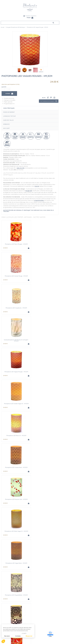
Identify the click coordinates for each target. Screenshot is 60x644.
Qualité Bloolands (5, 616)
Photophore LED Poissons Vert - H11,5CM (16, 372)
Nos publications (5, 603)
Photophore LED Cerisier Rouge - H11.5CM (44, 244)
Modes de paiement (9, 112)
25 (5, 503)
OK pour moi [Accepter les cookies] (29, 636)
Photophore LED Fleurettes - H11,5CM (16, 467)
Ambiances (6, 124)
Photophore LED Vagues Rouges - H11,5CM (27, 76)
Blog (44, 98)
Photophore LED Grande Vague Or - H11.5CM (44, 308)
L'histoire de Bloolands (7, 598)
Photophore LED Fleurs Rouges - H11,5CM (16, 244)
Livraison (33, 602)
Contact (33, 600)
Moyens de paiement (36, 603)
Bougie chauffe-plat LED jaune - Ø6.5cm (44, 467)
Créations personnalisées (7, 621)
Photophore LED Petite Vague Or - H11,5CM (44, 372)
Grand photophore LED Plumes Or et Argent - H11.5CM (44, 277)
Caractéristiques (9, 108)
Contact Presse (5, 605)
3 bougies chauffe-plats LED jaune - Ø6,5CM (16, 499)
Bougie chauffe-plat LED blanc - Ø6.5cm (16, 531)
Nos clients (4, 600)
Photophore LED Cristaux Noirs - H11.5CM (44, 340)
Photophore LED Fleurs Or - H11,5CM (16, 340)
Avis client (6, 128)
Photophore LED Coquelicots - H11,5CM (16, 276)
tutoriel (37, 186)
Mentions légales (35, 608)
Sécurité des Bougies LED (7, 618)
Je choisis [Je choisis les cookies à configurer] (18, 636)
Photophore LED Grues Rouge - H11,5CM (44, 436)
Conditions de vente (36, 607)
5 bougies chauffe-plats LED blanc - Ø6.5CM (16, 563)
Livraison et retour (9, 116)
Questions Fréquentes (36, 605)
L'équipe (3, 597)
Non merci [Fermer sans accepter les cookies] (7, 636)
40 (34, 503)
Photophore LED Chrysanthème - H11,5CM (44, 404)
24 (5, 248)
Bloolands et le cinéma (7, 602)
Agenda (33, 598)
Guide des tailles (8, 120)
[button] (3, 641)
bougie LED (29, 191)
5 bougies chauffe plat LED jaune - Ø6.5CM (44, 499)
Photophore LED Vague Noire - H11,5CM (16, 404)
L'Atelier (3, 620)
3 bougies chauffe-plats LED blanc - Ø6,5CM (44, 531)
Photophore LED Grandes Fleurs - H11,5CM (16, 436)
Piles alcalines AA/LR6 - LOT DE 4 (44, 563)
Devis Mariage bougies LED (8, 623)
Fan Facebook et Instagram (49, 101)
